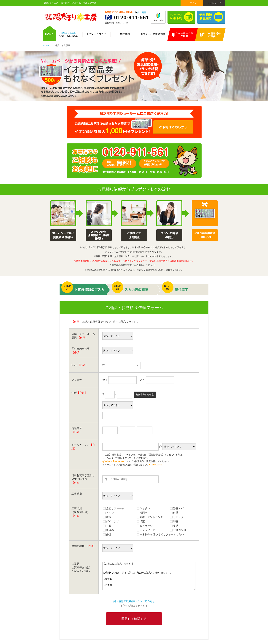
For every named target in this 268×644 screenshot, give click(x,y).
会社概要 (142, 12)
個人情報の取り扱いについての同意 (134, 601)
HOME (46, 45)
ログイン (192, 3)
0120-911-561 (131, 17)
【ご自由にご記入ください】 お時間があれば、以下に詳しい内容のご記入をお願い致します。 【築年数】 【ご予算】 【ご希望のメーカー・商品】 (149, 576)
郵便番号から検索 (145, 395)
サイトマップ (214, 3)
